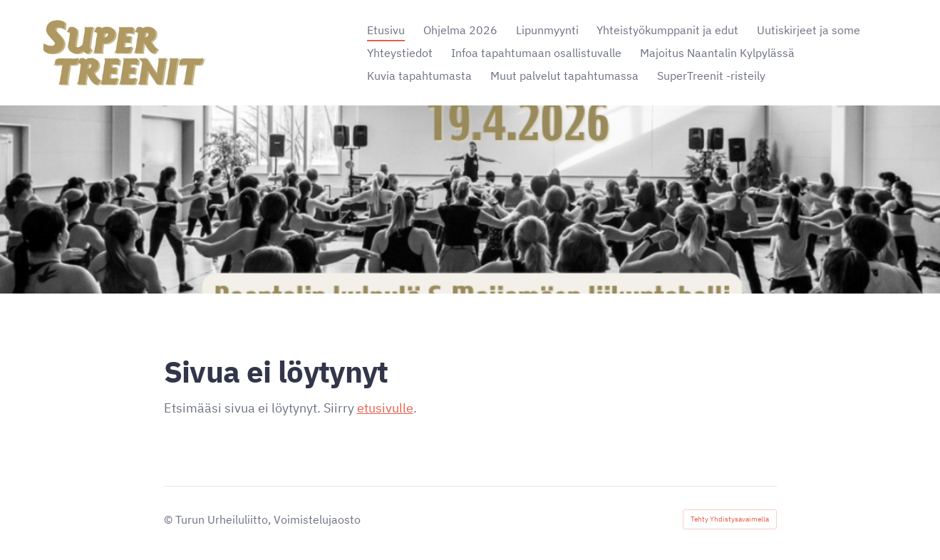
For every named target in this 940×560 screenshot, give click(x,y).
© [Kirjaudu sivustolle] (170, 519)
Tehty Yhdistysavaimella (730, 519)
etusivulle (385, 408)
